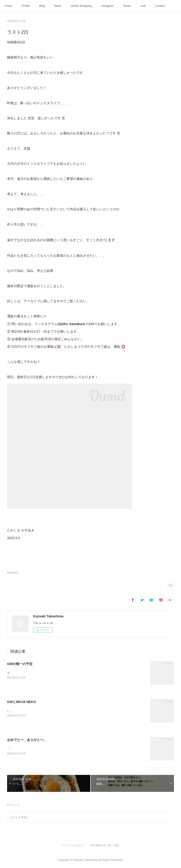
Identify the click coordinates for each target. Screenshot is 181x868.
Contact (160, 6)
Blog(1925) (13, 573)
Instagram (107, 6)
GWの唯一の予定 (20, 664)
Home (8, 6)
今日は (11, 673)
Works (127, 6)
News (58, 6)
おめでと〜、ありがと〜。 (27, 740)
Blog (42, 6)
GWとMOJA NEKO (21, 702)
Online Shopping (81, 6)
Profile (26, 6)
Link (143, 6)
